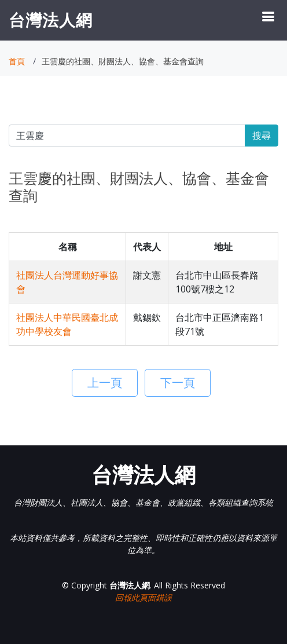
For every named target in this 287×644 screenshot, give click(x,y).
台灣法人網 (51, 20)
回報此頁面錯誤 (143, 597)
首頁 (17, 61)
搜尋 (262, 136)
